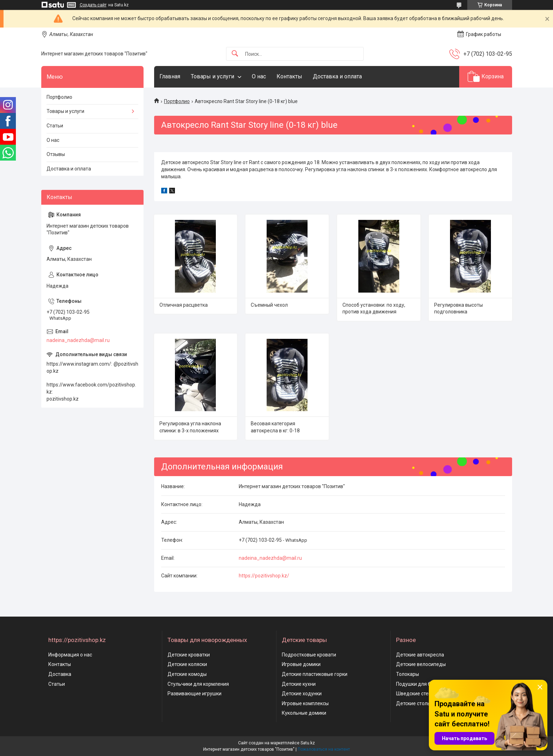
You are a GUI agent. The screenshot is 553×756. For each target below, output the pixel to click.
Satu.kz (308, 743)
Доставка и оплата (337, 76)
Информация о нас (70, 655)
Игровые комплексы (305, 703)
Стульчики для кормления (198, 684)
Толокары (408, 674)
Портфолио (177, 101)
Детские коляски (187, 664)
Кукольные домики (304, 713)
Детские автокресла (420, 655)
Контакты (289, 76)
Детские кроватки (189, 655)
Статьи (55, 126)
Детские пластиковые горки (315, 674)
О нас (259, 76)
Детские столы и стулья (424, 703)
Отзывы (56, 154)
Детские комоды (187, 674)
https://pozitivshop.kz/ (264, 576)
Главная (170, 76)
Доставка (60, 674)
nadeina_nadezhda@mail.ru (270, 558)
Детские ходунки (302, 694)
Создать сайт (93, 5)
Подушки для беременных (427, 684)
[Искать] (235, 54)
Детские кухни (299, 684)
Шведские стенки (416, 694)
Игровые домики (301, 664)
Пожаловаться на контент (324, 749)
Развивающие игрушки (195, 694)
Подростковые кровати (309, 655)
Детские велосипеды (421, 664)
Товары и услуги (212, 76)
